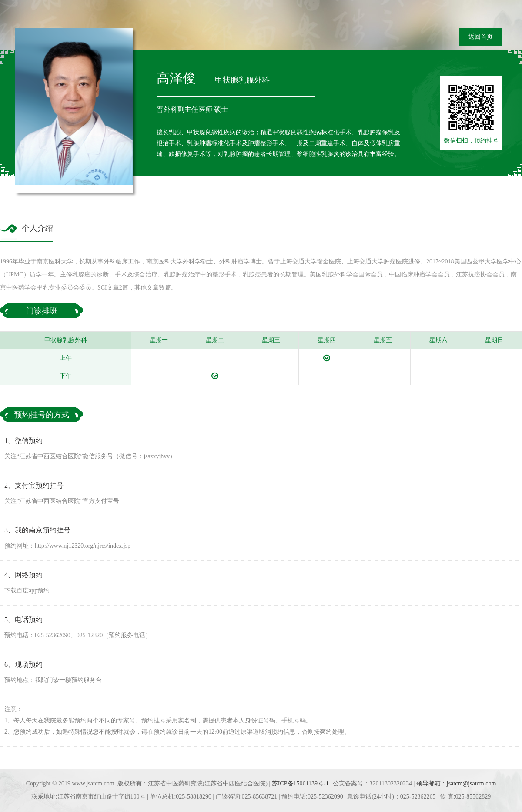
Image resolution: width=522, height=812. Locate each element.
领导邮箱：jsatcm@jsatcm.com (456, 784)
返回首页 (481, 37)
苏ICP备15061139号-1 (300, 784)
